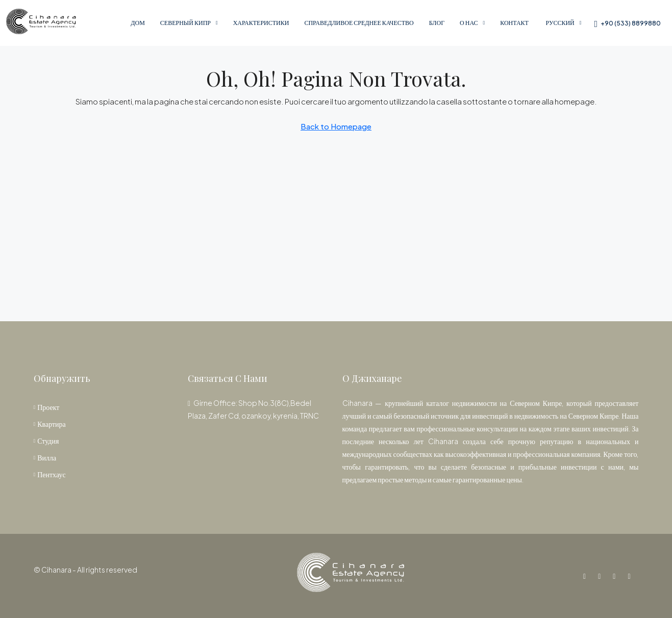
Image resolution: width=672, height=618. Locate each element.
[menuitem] (627, 23)
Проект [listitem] (47, 407)
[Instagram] (601, 576)
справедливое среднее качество (359, 23)
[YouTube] (616, 576)
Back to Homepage (336, 126)
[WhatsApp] (631, 576)
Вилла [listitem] (45, 457)
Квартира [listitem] (50, 424)
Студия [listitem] (46, 441)
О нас (469, 23)
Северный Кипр (185, 23)
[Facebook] (587, 576)
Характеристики (261, 23)
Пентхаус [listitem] (50, 474)
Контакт (514, 23)
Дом (138, 23)
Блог (437, 23)
